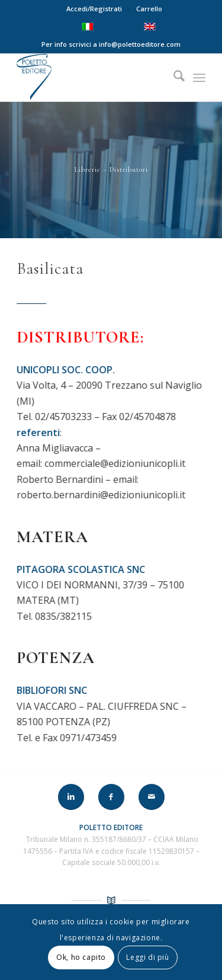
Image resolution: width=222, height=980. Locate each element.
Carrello (149, 9)
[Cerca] (173, 78)
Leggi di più (147, 957)
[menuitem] (94, 9)
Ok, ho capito (81, 957)
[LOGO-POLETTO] (92, 78)
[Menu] (199, 78)
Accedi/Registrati (94, 9)
